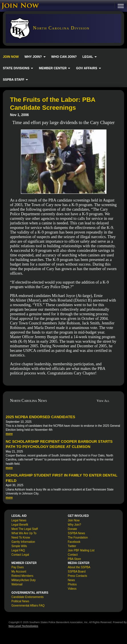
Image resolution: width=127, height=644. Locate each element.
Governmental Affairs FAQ (28, 606)
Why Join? (75, 525)
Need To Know (21, 538)
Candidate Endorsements (28, 597)
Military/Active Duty (24, 580)
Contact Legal (20, 555)
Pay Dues (18, 567)
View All (103, 401)
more (9, 434)
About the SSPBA (79, 567)
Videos (72, 589)
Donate (72, 529)
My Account (19, 572)
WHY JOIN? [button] (35, 57)
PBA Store (74, 559)
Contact (73, 555)
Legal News (19, 520)
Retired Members (22, 576)
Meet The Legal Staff (25, 529)
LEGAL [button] (90, 57)
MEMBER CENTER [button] (55, 68)
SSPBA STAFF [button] (15, 79)
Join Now (74, 520)
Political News (20, 601)
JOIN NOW (11, 57)
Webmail (17, 584)
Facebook (74, 542)
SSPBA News (77, 533)
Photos (72, 584)
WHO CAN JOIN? (64, 57)
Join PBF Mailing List (81, 550)
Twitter (72, 546)
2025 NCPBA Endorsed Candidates (40, 417)
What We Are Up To (24, 533)
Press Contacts (78, 576)
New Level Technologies (23, 626)
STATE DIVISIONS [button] (18, 68)
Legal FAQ (18, 550)
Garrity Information (23, 542)
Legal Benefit (20, 525)
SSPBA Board (77, 572)
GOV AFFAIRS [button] (88, 68)
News (71, 580)
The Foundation (78, 538)
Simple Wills (19, 546)
